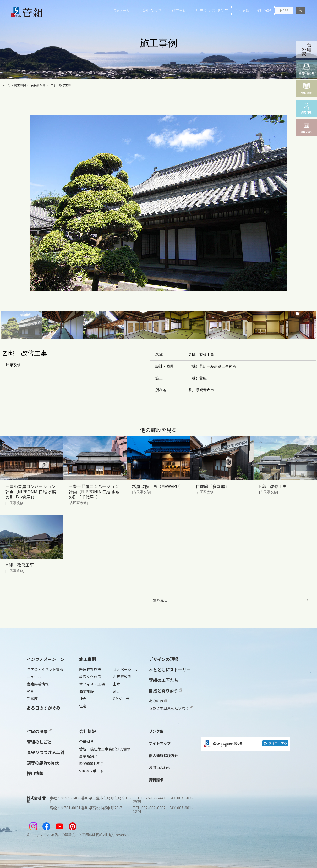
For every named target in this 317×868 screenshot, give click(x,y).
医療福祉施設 (90, 669)
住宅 (83, 706)
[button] (22, 325)
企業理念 (86, 742)
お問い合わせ (160, 767)
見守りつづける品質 (212, 10)
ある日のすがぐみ (43, 708)
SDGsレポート (91, 771)
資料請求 (156, 780)
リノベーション (126, 669)
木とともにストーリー (170, 670)
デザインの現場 (163, 659)
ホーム (6, 85)
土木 (117, 684)
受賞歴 (32, 699)
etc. (116, 691)
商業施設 (86, 691)
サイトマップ (160, 743)
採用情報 (264, 10)
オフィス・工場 (92, 684)
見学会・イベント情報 (45, 669)
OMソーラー (123, 699)
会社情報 (242, 10)
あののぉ (158, 701)
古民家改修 (38, 85)
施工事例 (179, 10)
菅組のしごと (152, 10)
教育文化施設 (90, 677)
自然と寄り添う (166, 690)
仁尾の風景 (39, 731)
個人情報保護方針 (163, 755)
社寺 (83, 699)
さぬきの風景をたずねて (171, 708)
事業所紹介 (88, 756)
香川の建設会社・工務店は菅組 (79, 835)
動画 (30, 691)
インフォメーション (121, 10)
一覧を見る (159, 600)
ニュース (34, 677)
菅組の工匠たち (163, 680)
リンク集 (156, 731)
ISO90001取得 (91, 764)
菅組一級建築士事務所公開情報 (105, 749)
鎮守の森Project (43, 763)
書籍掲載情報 (38, 684)
